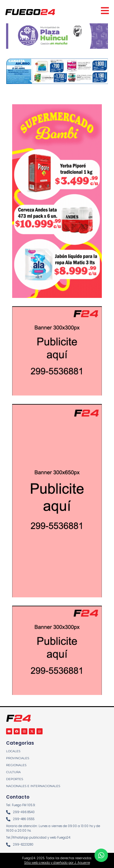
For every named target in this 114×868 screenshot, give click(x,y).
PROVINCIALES (18, 758)
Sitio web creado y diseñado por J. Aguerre (57, 863)
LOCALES (13, 751)
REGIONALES (16, 765)
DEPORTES (15, 779)
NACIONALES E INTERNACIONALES (33, 786)
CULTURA (13, 772)
